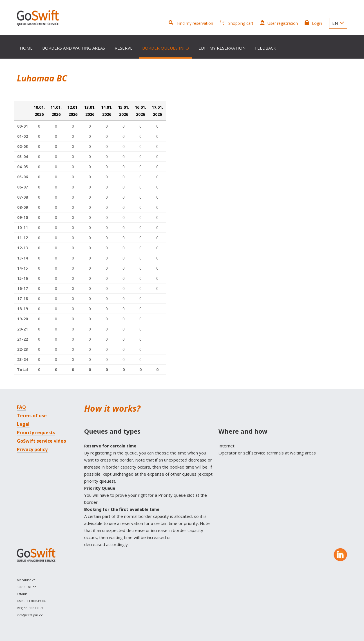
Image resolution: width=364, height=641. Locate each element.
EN (338, 23)
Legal (23, 424)
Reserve (124, 48)
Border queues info (166, 48)
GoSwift (40, 19)
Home (26, 48)
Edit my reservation (222, 48)
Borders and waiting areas (74, 48)
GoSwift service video (42, 441)
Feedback (266, 48)
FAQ (21, 407)
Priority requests (36, 432)
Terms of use (32, 416)
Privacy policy (32, 449)
